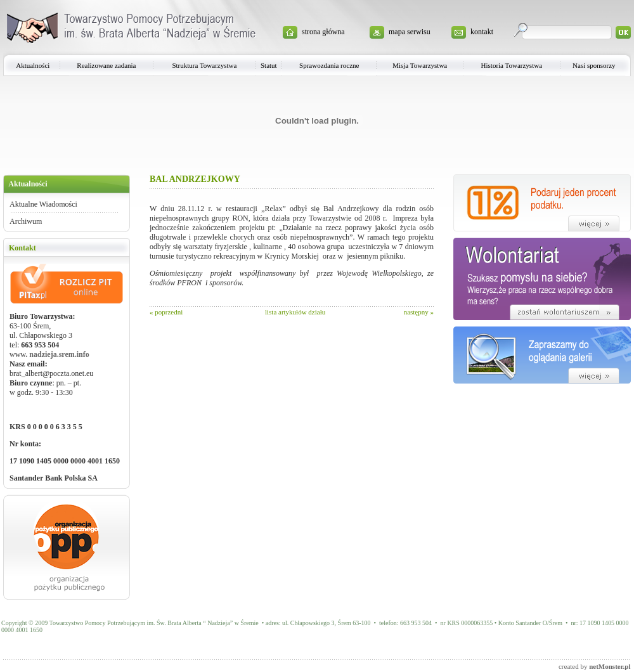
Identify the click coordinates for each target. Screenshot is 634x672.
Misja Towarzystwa (420, 65)
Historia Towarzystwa (512, 65)
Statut (269, 65)
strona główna (323, 32)
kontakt (482, 32)
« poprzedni (166, 312)
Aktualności (33, 65)
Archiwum (26, 221)
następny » (419, 312)
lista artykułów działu (295, 312)
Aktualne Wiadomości (43, 204)
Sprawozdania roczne (329, 65)
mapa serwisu (410, 32)
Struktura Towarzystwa (204, 65)
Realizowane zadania (106, 65)
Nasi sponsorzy (594, 65)
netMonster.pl (610, 666)
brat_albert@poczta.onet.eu (51, 373)
